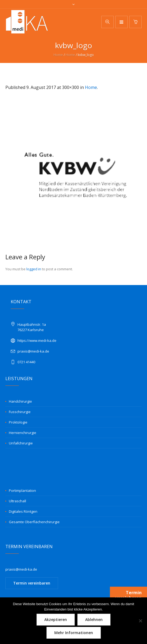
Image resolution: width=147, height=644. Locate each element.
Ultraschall (17, 501)
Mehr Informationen (74, 633)
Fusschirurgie (20, 412)
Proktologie (18, 422)
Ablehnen (94, 619)
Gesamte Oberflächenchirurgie (34, 522)
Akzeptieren (56, 619)
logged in (34, 269)
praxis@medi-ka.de (33, 351)
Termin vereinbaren (32, 583)
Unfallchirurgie (21, 443)
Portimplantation (22, 491)
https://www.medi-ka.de (37, 340)
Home (58, 55)
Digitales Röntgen (23, 511)
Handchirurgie (20, 401)
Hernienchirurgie (23, 433)
